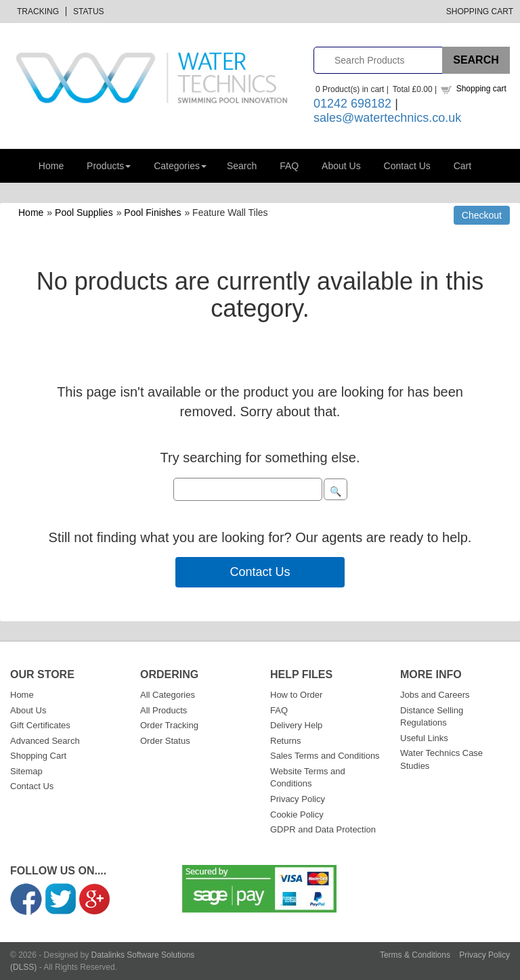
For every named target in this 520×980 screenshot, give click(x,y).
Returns (286, 741)
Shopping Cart (480, 12)
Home (51, 166)
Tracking (38, 12)
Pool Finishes (152, 213)
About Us (341, 166)
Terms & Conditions (415, 955)
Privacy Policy (298, 799)
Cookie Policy (297, 815)
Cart (462, 166)
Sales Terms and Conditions (325, 756)
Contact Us (407, 166)
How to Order (296, 695)
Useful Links (424, 738)
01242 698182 (352, 104)
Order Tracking (169, 725)
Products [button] (109, 166)
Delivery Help (296, 725)
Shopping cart (481, 89)
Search (242, 166)
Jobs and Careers (435, 695)
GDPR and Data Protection (323, 829)
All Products (164, 710)
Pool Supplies (84, 213)
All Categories (168, 695)
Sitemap (26, 771)
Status (89, 12)
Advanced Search (45, 741)
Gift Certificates (40, 725)
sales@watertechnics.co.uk (387, 118)
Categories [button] (180, 166)
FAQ (289, 166)
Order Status (165, 741)
